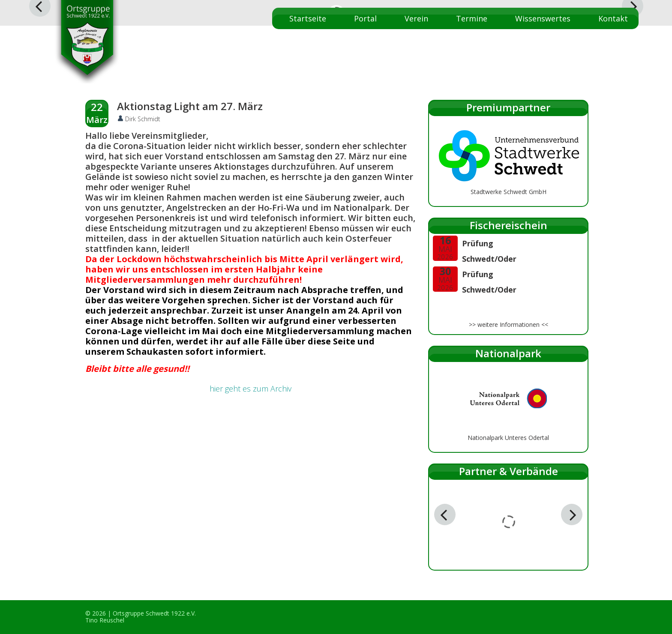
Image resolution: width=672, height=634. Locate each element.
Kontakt (613, 18)
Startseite (308, 18)
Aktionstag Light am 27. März (190, 106)
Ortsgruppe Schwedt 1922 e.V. (154, 613)
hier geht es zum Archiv (250, 389)
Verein (416, 18)
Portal (365, 18)
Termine (472, 18)
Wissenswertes (543, 18)
